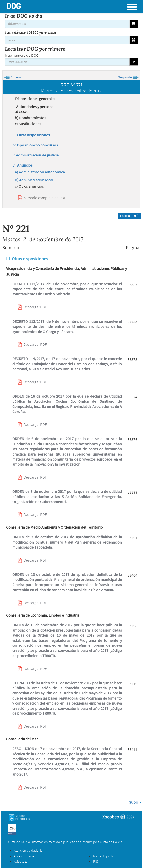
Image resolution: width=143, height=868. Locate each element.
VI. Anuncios (23, 165)
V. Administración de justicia (36, 155)
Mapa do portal (104, 856)
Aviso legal (21, 861)
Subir (134, 802)
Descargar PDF (35, 307)
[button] (129, 216)
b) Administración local (34, 180)
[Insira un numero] (67, 62)
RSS (96, 861)
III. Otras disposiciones (31, 135)
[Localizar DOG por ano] (67, 40)
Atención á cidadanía (28, 850)
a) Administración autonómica (40, 172)
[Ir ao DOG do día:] (67, 24)
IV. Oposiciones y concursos (35, 145)
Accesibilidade (24, 856)
